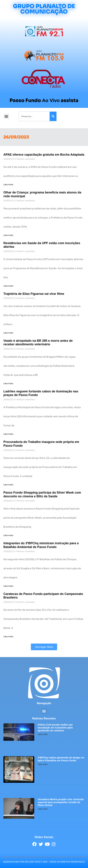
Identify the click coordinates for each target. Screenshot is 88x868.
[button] (6, 116)
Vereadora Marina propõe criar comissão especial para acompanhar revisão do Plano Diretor (61, 802)
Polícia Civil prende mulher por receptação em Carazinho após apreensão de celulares (55, 728)
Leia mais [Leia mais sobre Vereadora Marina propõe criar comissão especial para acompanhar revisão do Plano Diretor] (43, 809)
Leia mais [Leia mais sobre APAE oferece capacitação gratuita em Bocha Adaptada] (8, 184)
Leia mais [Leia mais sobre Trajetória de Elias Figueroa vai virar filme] (8, 333)
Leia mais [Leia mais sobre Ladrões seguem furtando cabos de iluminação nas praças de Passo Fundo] (8, 434)
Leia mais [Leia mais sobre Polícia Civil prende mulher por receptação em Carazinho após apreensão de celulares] (43, 734)
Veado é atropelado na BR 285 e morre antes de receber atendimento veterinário (38, 343)
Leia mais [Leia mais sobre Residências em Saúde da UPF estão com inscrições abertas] (8, 286)
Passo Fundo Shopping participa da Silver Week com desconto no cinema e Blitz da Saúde (42, 494)
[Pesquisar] (53, 116)
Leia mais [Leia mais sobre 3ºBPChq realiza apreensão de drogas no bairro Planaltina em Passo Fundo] (43, 764)
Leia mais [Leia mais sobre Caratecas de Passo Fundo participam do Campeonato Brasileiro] (8, 636)
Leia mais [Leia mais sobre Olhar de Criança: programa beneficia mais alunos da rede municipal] (8, 235)
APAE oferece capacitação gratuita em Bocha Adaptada (44, 155)
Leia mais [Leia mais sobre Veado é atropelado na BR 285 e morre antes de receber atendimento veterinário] (8, 383)
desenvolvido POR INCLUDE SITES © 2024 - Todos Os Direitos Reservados (44, 862)
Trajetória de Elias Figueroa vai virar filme (34, 294)
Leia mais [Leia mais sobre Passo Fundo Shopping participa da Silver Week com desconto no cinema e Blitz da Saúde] (8, 535)
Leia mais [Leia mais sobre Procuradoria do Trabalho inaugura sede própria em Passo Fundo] (8, 485)
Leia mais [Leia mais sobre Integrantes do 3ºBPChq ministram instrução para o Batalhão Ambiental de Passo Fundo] (8, 586)
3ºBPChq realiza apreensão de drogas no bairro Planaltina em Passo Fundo (61, 759)
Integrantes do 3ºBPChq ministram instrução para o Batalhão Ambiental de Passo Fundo (41, 545)
